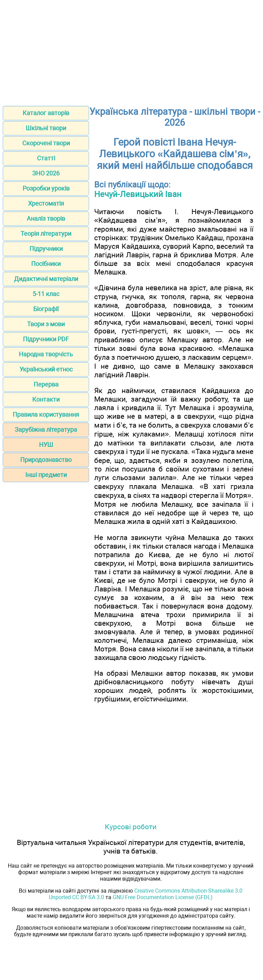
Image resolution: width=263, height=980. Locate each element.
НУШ (46, 445)
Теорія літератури (46, 234)
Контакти (46, 399)
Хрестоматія (46, 203)
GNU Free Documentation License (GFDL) (163, 897)
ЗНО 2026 (46, 173)
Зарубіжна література (46, 430)
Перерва (46, 384)
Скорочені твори (46, 143)
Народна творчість (46, 354)
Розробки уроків (46, 188)
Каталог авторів (46, 113)
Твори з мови (46, 324)
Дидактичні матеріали (46, 279)
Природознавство (46, 460)
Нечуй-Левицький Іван (138, 194)
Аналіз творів (46, 218)
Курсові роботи (131, 827)
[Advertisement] (131, 51)
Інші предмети (46, 475)
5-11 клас (46, 294)
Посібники (46, 264)
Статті (46, 158)
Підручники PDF (46, 339)
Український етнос (46, 369)
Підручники (46, 249)
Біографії (46, 309)
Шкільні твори (46, 128)
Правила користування (46, 414)
